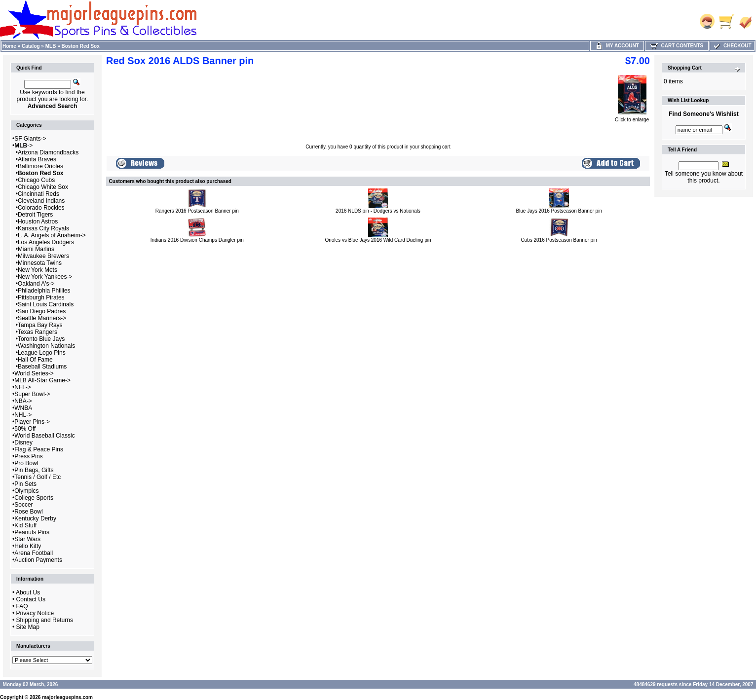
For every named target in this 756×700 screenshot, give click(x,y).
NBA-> (23, 401)
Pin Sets (25, 484)
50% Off (25, 429)
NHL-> (23, 415)
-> (23, 146)
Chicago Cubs (36, 180)
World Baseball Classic (45, 436)
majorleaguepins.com (67, 697)
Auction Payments (38, 560)
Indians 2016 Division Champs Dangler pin (197, 240)
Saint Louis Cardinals (46, 304)
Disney (23, 442)
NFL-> (23, 387)
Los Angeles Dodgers (46, 242)
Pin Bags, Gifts (34, 470)
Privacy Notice (35, 613)
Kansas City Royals (43, 228)
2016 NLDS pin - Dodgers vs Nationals (378, 211)
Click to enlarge (632, 117)
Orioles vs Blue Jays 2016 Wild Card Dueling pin (378, 240)
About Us (28, 592)
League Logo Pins (42, 353)
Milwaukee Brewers (43, 256)
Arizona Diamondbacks (48, 152)
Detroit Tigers (35, 215)
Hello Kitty (28, 546)
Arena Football (34, 553)
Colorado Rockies (41, 208)
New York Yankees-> (45, 277)
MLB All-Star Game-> (42, 380)
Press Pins (28, 456)
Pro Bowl (26, 463)
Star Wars (27, 539)
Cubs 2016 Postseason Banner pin (559, 240)
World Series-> (34, 373)
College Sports (34, 498)
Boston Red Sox (81, 46)
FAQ (22, 606)
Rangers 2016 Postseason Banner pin (197, 211)
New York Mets (38, 270)
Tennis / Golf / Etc (38, 477)
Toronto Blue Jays (41, 339)
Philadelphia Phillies (44, 291)
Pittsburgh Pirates (41, 297)
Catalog (31, 46)
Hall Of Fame (35, 360)
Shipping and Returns (45, 620)
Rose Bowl (28, 512)
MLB (51, 46)
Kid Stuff (25, 525)
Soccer (23, 505)
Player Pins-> (32, 422)
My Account (617, 46)
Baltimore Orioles (40, 166)
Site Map (28, 627)
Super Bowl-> (32, 394)
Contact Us (31, 599)
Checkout (732, 46)
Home (9, 46)
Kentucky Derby (35, 518)
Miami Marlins (36, 249)
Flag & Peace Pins (39, 449)
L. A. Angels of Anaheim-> (52, 235)
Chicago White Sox (43, 187)
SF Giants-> (30, 139)
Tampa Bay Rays (40, 325)
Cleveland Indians (41, 201)
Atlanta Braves (37, 159)
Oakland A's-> (36, 284)
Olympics (26, 491)
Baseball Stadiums (42, 367)
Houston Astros (38, 221)
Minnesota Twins (40, 263)
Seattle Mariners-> (42, 318)
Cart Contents (677, 46)
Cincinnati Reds (38, 194)
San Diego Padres (42, 311)
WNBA (23, 408)
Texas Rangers (38, 332)
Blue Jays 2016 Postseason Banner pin (559, 211)
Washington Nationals (46, 346)
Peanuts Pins (32, 532)
